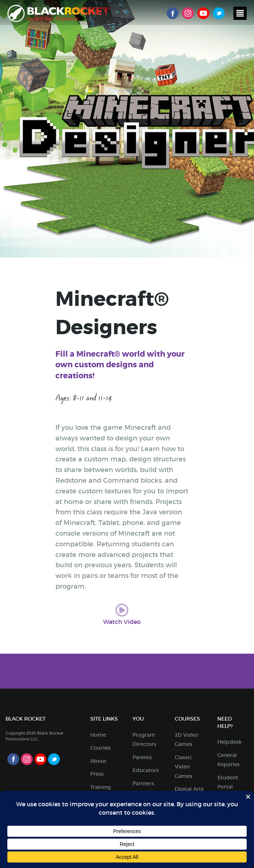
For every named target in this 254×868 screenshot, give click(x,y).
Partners (143, 783)
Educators (146, 770)
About (98, 761)
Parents (142, 757)
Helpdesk (229, 742)
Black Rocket (59, 13)
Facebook (173, 13)
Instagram (188, 13)
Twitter (219, 13)
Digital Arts (189, 789)
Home (98, 735)
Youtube (203, 13)
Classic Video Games (184, 767)
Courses (101, 748)
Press (97, 774)
